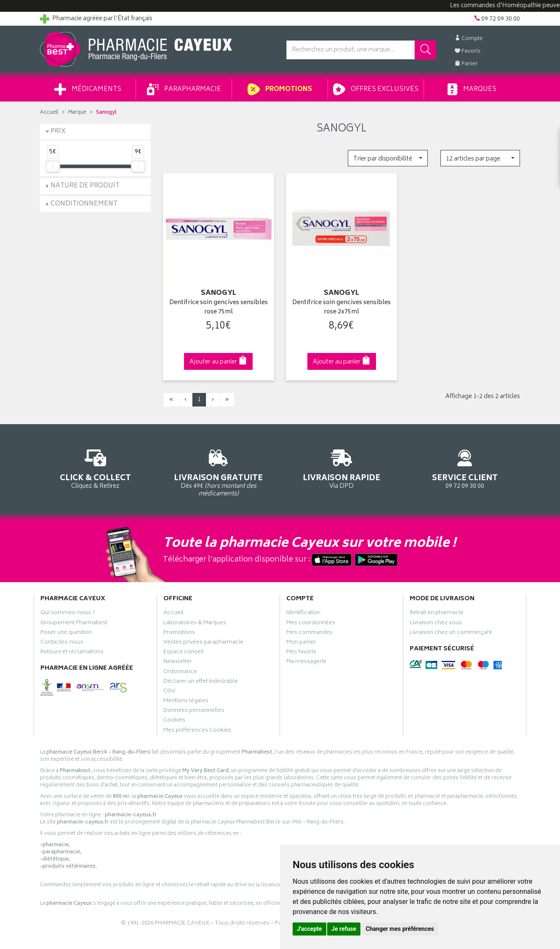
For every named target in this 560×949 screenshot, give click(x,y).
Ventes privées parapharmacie (203, 643)
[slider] (53, 166)
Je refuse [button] (344, 929)
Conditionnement (84, 204)
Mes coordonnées (311, 624)
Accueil (49, 113)
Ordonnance (180, 673)
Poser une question (66, 634)
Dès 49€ (219, 472)
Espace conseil (184, 653)
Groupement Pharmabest (74, 624)
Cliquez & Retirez (95, 468)
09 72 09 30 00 (465, 468)
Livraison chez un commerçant (451, 634)
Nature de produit (85, 186)
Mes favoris (301, 653)
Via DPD (342, 468)
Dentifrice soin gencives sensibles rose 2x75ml (341, 308)
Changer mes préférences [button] (400, 929)
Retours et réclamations (72, 653)
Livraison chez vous (436, 624)
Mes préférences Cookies (197, 731)
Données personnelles (194, 711)
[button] (388, 158)
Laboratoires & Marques (195, 624)
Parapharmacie (184, 89)
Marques (472, 89)
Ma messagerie (306, 663)
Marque (77, 113)
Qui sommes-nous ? (68, 614)
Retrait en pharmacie (437, 614)
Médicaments (88, 89)
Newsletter (178, 663)
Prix (58, 132)
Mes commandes (309, 634)
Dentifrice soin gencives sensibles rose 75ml (219, 308)
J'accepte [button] (309, 929)
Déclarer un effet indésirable (201, 682)
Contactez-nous (62, 643)
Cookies (174, 721)
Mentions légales (186, 702)
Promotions (280, 89)
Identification (303, 614)
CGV (169, 692)
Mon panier (301, 643)
